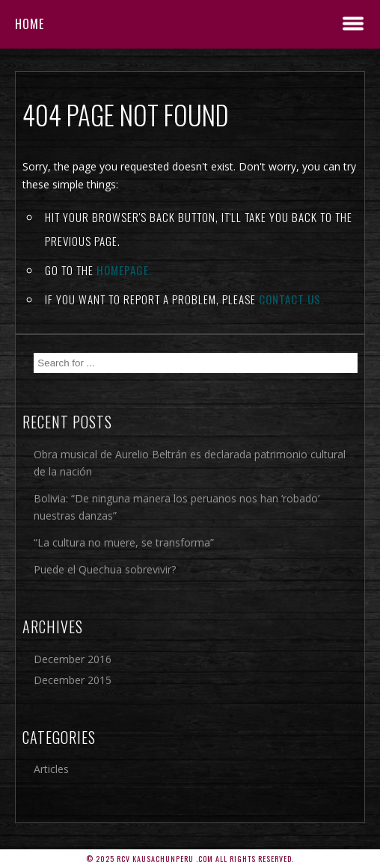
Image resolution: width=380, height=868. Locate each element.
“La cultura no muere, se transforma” (124, 542)
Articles (51, 769)
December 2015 (73, 680)
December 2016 (73, 659)
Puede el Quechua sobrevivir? (105, 569)
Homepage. (124, 270)
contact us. (291, 299)
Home (30, 24)
